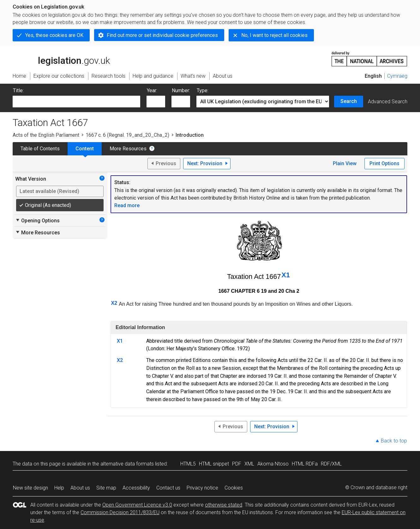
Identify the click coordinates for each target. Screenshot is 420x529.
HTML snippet (214, 464)
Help (59, 488)
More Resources (128, 149)
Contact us (168, 488)
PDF (237, 464)
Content (85, 149)
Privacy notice (202, 488)
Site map (106, 488)
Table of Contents (40, 149)
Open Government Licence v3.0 (137, 505)
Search (349, 101)
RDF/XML (331, 464)
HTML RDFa (305, 464)
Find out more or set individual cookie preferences (162, 35)
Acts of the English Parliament (46, 135)
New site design (30, 488)
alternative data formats (127, 464)
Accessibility (136, 488)
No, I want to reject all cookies (274, 35)
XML (249, 464)
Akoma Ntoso (273, 464)
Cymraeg (397, 76)
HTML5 (188, 464)
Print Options (384, 163)
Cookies (234, 488)
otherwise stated (224, 505)
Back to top (394, 441)
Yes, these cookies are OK (54, 35)
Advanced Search (388, 102)
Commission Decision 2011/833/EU (120, 512)
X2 (114, 303)
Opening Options (37, 220)
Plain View (345, 163)
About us (80, 488)
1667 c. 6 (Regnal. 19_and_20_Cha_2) (127, 135)
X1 (286, 275)
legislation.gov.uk (61, 58)
